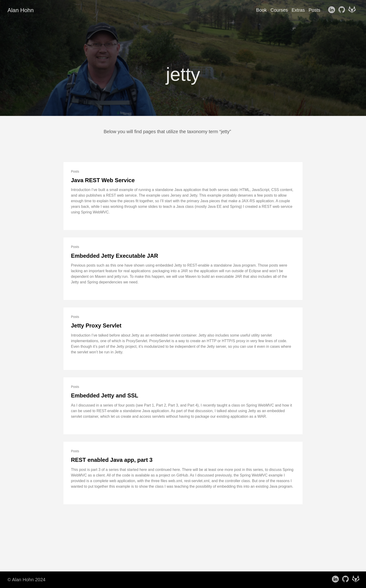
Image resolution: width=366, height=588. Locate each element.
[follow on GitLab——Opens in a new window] (353, 10)
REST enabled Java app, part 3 (112, 460)
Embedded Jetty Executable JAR (114, 256)
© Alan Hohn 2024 (26, 580)
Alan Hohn (21, 10)
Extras (298, 10)
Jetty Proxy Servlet (96, 325)
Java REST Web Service (103, 180)
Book (261, 10)
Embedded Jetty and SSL (105, 395)
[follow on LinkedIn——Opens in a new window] (332, 10)
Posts (314, 10)
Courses (279, 10)
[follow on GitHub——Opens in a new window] (343, 10)
